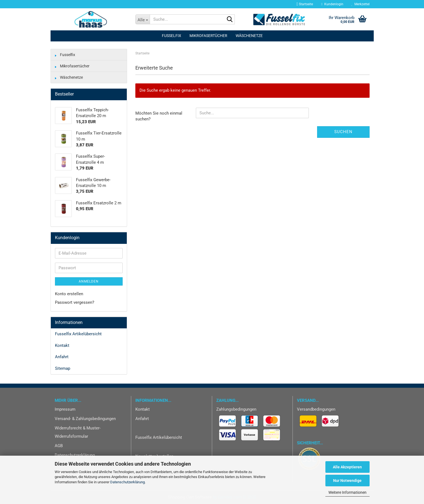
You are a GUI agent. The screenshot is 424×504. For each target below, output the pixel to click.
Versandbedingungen (316, 409)
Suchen (343, 132)
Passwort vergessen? (75, 302)
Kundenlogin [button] (332, 4)
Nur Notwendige (347, 481)
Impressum (65, 409)
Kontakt (62, 345)
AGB (59, 446)
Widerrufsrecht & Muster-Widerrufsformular (78, 432)
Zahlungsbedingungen (236, 409)
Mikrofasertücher (208, 36)
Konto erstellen (69, 294)
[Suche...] (143, 19)
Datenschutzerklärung (127, 482)
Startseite (304, 4)
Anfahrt (62, 357)
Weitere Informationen (347, 492)
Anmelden (89, 281)
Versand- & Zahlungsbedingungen (85, 419)
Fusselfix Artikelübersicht (78, 334)
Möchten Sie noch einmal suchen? (159, 116)
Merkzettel (361, 4)
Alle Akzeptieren (347, 467)
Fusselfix (172, 36)
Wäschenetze (249, 36)
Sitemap (63, 368)
